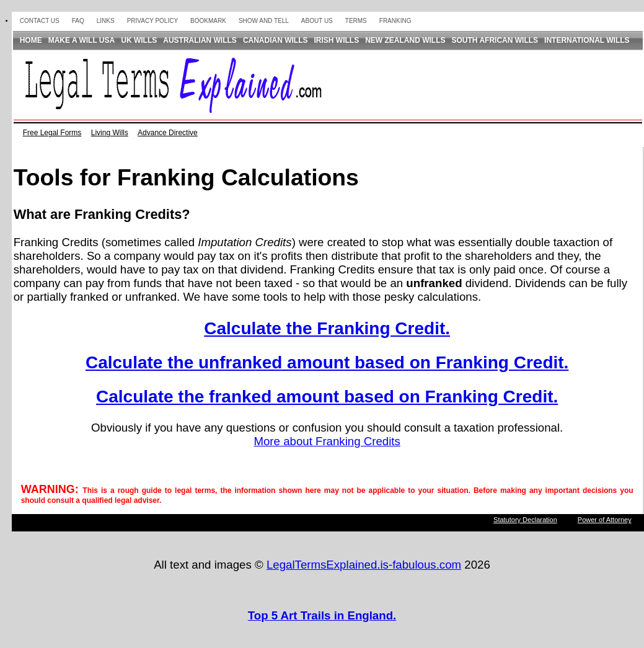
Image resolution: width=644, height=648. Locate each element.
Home (31, 40)
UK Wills (139, 40)
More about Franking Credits (327, 441)
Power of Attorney (605, 520)
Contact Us (40, 21)
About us (317, 21)
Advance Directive (168, 133)
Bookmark (208, 21)
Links (106, 21)
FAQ (78, 21)
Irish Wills (337, 40)
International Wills (587, 40)
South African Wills (495, 40)
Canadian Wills (276, 40)
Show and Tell (264, 21)
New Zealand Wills (405, 40)
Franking (395, 21)
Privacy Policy (152, 21)
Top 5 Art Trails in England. (322, 615)
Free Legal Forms (52, 133)
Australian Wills (200, 40)
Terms (356, 21)
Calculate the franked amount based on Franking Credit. (327, 397)
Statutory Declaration (525, 520)
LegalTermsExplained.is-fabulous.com (364, 565)
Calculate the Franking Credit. (327, 328)
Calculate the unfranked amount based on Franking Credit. (327, 362)
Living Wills (110, 133)
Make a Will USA (82, 40)
